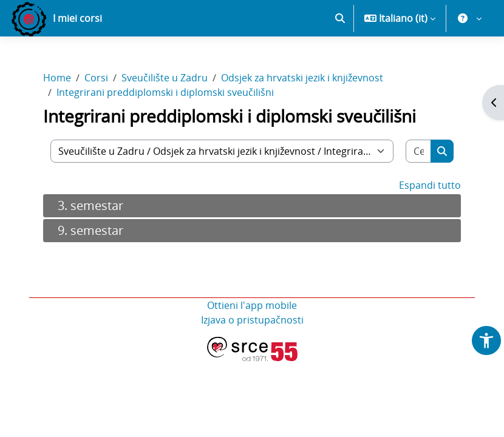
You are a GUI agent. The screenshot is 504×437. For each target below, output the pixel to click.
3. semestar (90, 205)
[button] (340, 18)
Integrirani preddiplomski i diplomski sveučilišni (165, 92)
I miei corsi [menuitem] (77, 18)
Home (57, 78)
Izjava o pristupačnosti (252, 320)
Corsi (96, 78)
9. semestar (90, 230)
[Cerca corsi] (419, 151)
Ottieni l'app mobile (252, 305)
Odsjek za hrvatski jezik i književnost (302, 78)
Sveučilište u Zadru (165, 78)
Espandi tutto (430, 185)
